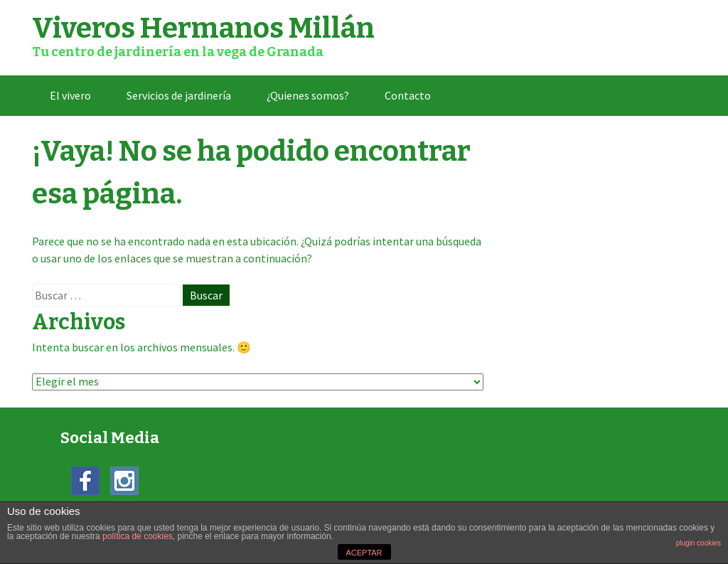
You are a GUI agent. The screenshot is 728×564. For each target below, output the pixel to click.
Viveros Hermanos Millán (203, 28)
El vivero (70, 95)
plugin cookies (698, 543)
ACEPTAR (364, 553)
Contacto (408, 95)
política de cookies (138, 536)
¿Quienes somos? (308, 95)
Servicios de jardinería (179, 95)
